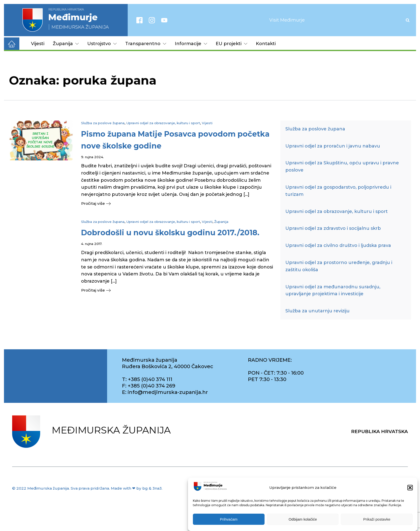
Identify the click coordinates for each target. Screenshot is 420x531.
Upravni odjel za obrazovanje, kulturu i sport (163, 123)
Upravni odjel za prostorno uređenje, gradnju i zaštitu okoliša (339, 266)
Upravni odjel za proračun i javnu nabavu (333, 146)
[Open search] (408, 20)
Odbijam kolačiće (303, 519)
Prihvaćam (229, 519)
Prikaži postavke (377, 519)
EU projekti (232, 44)
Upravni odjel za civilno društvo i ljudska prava (338, 245)
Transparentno (146, 44)
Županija (66, 44)
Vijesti (38, 44)
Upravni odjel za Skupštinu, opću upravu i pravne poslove (342, 166)
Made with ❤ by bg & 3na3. (137, 488)
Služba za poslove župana (103, 123)
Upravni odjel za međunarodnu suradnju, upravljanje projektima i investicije (333, 290)
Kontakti (266, 44)
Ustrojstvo (102, 44)
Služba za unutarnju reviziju (317, 311)
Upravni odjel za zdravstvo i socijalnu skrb (333, 228)
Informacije (191, 44)
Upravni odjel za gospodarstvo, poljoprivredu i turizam (338, 191)
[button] (410, 488)
